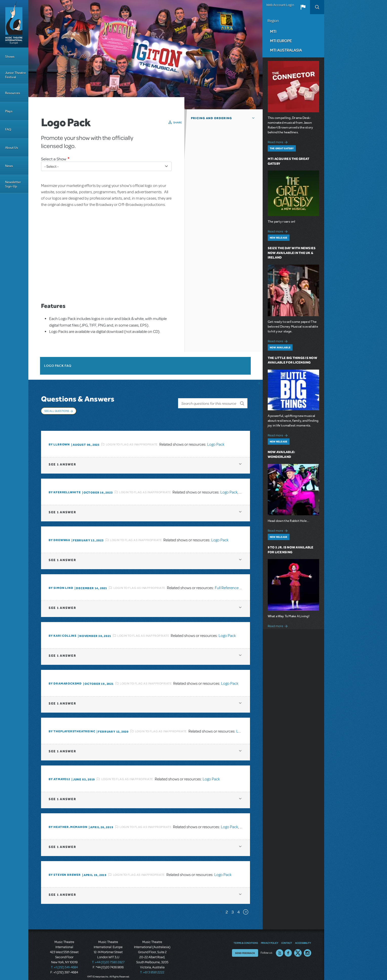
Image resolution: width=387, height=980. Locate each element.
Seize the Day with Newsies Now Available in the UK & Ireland (292, 253)
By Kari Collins (63, 631)
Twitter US (298, 948)
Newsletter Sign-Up (13, 184)
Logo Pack (216, 439)
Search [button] (317, 7)
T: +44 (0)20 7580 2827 (108, 957)
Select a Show (54, 159)
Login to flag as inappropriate (132, 439)
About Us (12, 148)
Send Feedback (245, 948)
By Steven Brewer (65, 870)
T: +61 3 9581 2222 (152, 967)
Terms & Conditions (246, 938)
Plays (9, 111)
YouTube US (280, 948)
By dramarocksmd (65, 678)
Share (178, 122)
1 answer (62, 459)
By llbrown (59, 439)
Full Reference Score (232, 583)
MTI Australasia (286, 50)
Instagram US (307, 948)
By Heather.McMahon (68, 822)
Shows (10, 57)
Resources (13, 93)
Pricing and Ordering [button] (211, 118)
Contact (287, 938)
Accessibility (303, 938)
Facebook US (288, 948)
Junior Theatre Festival (15, 75)
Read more (278, 142)
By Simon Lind (61, 583)
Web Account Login (280, 5)
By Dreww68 (59, 535)
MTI (273, 31)
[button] (303, 7)
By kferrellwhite (65, 487)
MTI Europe (281, 41)
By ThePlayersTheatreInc (72, 726)
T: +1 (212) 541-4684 (64, 962)
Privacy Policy (269, 938)
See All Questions (57, 411)
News (9, 166)
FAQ (8, 129)
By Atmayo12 (59, 774)
